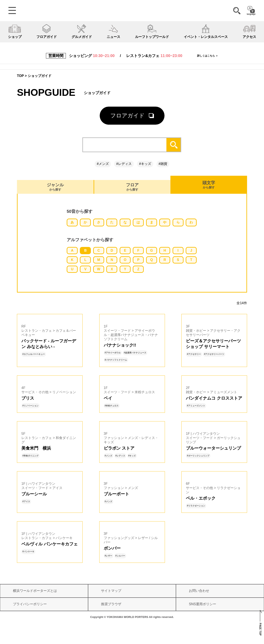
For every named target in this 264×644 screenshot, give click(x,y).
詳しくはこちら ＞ (208, 56)
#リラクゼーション (196, 506)
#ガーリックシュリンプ (198, 456)
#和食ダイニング (30, 456)
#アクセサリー (194, 354)
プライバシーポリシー (30, 604)
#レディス (124, 164)
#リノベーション (30, 406)
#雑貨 (163, 164)
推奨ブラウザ (111, 604)
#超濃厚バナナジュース (135, 353)
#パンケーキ (28, 551)
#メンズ (103, 164)
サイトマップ (111, 591)
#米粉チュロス (112, 406)
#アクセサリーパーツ (214, 354)
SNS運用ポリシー (202, 604)
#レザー (109, 556)
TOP (20, 76)
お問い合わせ (199, 591)
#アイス (26, 501)
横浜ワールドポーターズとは (35, 591)
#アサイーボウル (113, 353)
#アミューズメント (196, 406)
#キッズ (145, 164)
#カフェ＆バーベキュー (34, 354)
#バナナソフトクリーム (116, 360)
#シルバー (120, 556)
